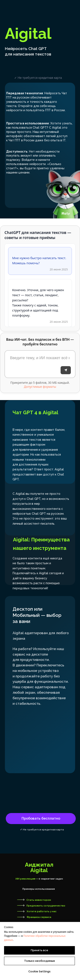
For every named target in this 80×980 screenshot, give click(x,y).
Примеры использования (39, 889)
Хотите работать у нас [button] (42, 911)
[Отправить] (66, 370)
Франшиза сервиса (39, 917)
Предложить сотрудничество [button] (46, 906)
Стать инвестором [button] (39, 900)
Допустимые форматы (40, 387)
